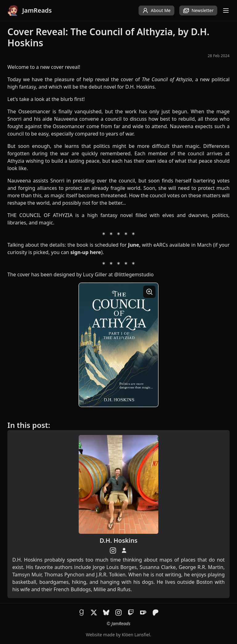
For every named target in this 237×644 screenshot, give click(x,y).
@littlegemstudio (134, 274)
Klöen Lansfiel (136, 635)
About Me (156, 10)
